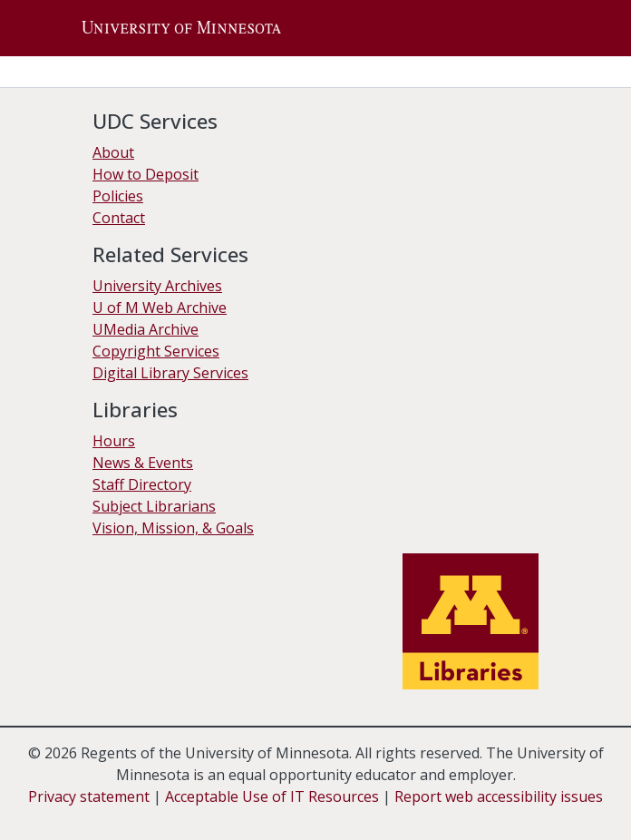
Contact (119, 218)
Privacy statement (89, 796)
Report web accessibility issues (499, 796)
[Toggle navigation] (536, 28)
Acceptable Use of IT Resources (272, 796)
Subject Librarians (154, 506)
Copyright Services (156, 351)
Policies (118, 196)
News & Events (143, 463)
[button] (181, 28)
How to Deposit (146, 174)
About (113, 152)
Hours (114, 441)
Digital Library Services (170, 373)
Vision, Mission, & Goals (173, 528)
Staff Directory (142, 484)
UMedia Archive (146, 329)
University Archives (157, 286)
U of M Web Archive (160, 308)
